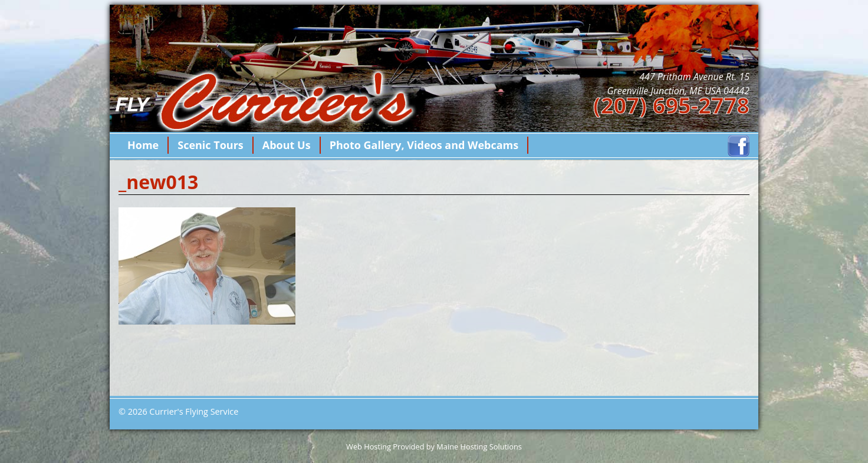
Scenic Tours (211, 145)
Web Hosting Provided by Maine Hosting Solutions (434, 447)
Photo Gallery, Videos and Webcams (424, 145)
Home (143, 145)
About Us (287, 145)
